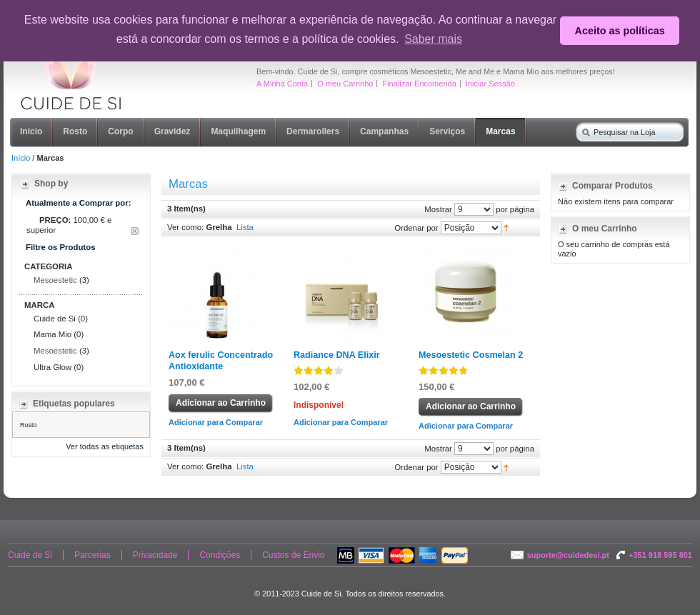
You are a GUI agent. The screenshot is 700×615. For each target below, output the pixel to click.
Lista (245, 227)
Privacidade (155, 555)
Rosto (29, 425)
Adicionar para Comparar (216, 422)
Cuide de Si (30, 555)
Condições (220, 555)
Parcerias (92, 555)
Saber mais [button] (433, 39)
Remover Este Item (135, 231)
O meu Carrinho (345, 84)
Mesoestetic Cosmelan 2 (471, 355)
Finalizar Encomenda (419, 84)
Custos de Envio (293, 555)
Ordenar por (416, 227)
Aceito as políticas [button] (620, 31)
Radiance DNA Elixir (337, 355)
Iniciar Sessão (490, 84)
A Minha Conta (282, 84)
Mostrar (438, 209)
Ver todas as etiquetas (105, 446)
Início (21, 158)
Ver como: (185, 227)
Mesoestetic (55, 280)
